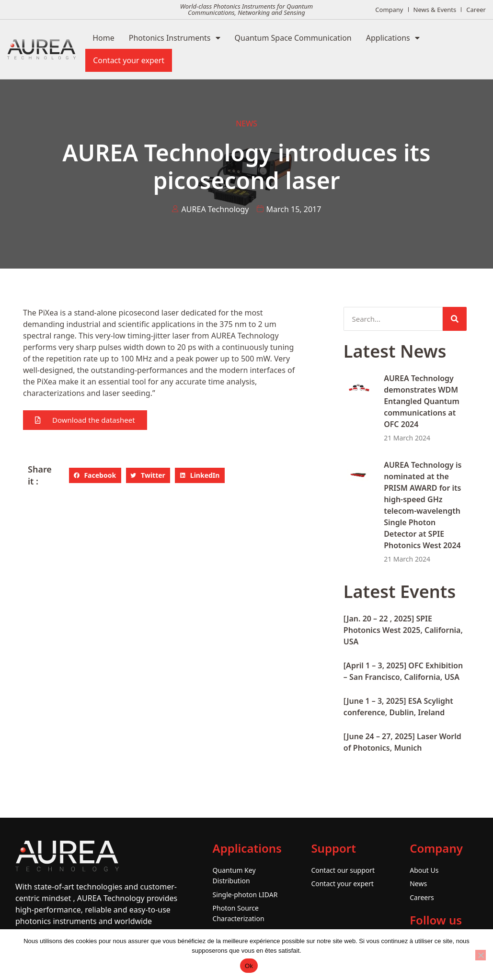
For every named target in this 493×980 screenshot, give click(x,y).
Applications (393, 38)
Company (389, 10)
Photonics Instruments (175, 38)
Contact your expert (129, 60)
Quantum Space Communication (293, 38)
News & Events (435, 10)
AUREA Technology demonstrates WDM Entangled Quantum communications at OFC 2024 (422, 401)
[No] (481, 955)
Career (476, 10)
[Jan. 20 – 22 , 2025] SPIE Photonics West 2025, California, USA (403, 630)
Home (103, 38)
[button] (85, 420)
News (246, 124)
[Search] (455, 319)
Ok (249, 966)
